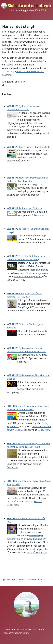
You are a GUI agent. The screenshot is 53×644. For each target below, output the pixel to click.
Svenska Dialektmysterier (28, 276)
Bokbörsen (44, 430)
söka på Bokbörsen (37, 553)
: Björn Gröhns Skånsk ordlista (29, 147)
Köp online (13, 426)
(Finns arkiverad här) (28, 539)
